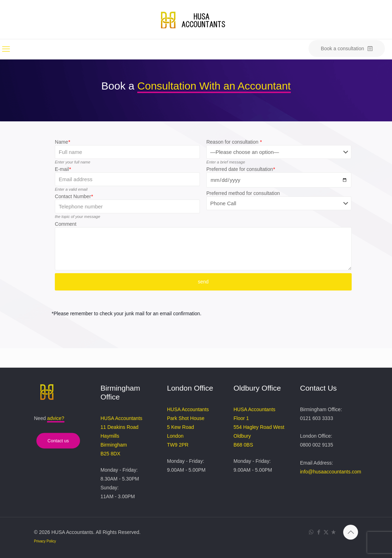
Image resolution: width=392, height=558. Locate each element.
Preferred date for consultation (241, 169)
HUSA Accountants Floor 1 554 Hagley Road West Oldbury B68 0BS (259, 427)
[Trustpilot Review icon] (333, 532)
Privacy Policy (45, 541)
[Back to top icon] (351, 532)
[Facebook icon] (319, 532)
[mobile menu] (6, 49)
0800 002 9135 (316, 445)
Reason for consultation (234, 142)
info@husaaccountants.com (331, 472)
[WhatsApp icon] (311, 532)
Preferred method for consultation (243, 193)
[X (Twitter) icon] (326, 532)
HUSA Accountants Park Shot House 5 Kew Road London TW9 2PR (188, 427)
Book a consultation (347, 49)
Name (62, 142)
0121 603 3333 (316, 418)
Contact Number (74, 196)
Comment (66, 224)
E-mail (63, 169)
